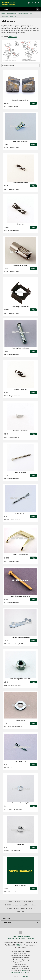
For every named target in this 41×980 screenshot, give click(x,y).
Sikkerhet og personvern (17, 939)
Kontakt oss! (12, 37)
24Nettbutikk (24, 976)
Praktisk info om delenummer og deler (17, 905)
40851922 (19, 945)
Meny (5, 9)
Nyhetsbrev (31, 939)
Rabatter (33, 905)
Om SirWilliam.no (28, 902)
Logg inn (32, 908)
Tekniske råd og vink (13, 908)
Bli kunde (17, 902)
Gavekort (24, 908)
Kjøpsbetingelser (24, 936)
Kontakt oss (20, 912)
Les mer (24, 970)
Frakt (15, 936)
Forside (3, 13)
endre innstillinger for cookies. (21, 972)
